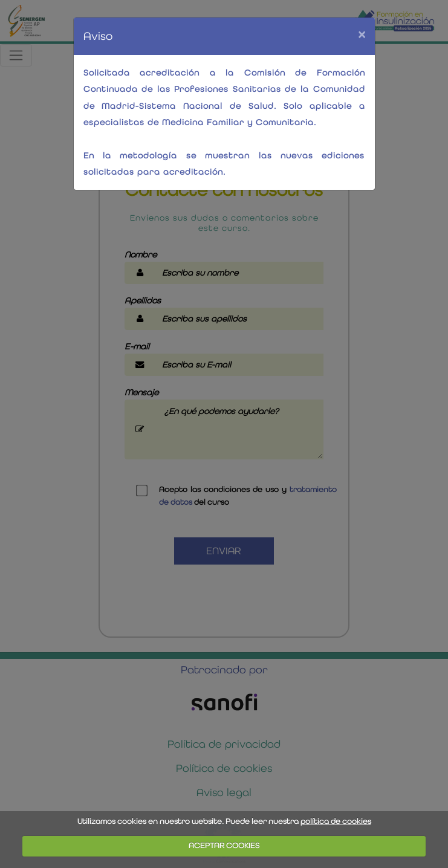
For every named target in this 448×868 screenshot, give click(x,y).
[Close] (362, 34)
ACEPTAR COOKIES (224, 845)
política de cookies (336, 821)
